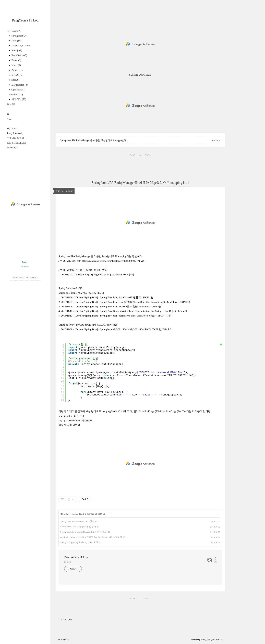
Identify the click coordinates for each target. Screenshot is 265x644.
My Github (12, 129)
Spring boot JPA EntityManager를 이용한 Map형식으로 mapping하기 (94, 140)
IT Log (67, 562)
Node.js (16, 50)
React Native (19, 55)
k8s (15, 80)
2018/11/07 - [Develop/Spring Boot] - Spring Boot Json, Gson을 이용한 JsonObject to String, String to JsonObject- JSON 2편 (126, 302)
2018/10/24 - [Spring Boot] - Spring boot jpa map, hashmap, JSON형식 (98, 275)
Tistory (204, 639)
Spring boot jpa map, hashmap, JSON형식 (79, 542)
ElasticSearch (19, 85)
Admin (66, 639)
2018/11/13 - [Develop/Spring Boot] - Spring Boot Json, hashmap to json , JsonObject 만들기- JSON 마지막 (117, 316)
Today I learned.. (15, 133)
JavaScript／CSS (21, 46)
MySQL (17, 75)
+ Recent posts (65, 619)
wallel (221, 639)
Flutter (16, 60)
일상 (11, 104)
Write (60, 639)
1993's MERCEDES (16, 143)
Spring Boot (19, 36)
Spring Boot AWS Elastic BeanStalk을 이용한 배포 (83, 532)
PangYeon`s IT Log (25, 20)
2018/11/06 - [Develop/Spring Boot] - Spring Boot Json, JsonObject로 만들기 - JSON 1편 (107, 297)
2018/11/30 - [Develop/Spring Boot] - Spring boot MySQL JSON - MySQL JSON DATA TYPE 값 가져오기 (117, 329)
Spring (16, 41)
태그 (9, 119)
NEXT (148, 155)
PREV (132, 155)
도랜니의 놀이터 (15, 138)
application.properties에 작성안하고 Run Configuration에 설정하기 (91, 537)
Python (17, 70)
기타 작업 (18, 99)
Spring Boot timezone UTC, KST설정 (77, 521)
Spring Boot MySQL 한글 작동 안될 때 (78, 527)
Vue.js (16, 65)
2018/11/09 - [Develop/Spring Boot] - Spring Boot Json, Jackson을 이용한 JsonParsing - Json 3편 (111, 307)
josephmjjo (12, 148)
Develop (14, 31)
